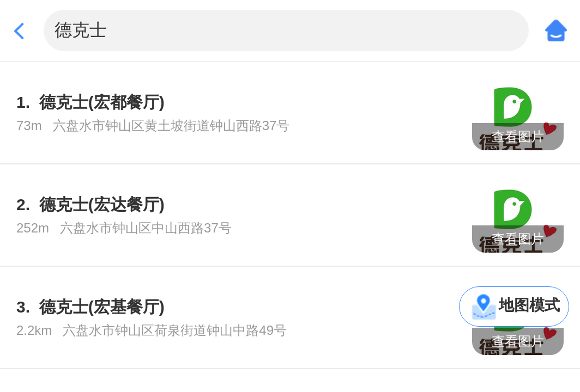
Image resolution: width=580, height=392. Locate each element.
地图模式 (529, 305)
